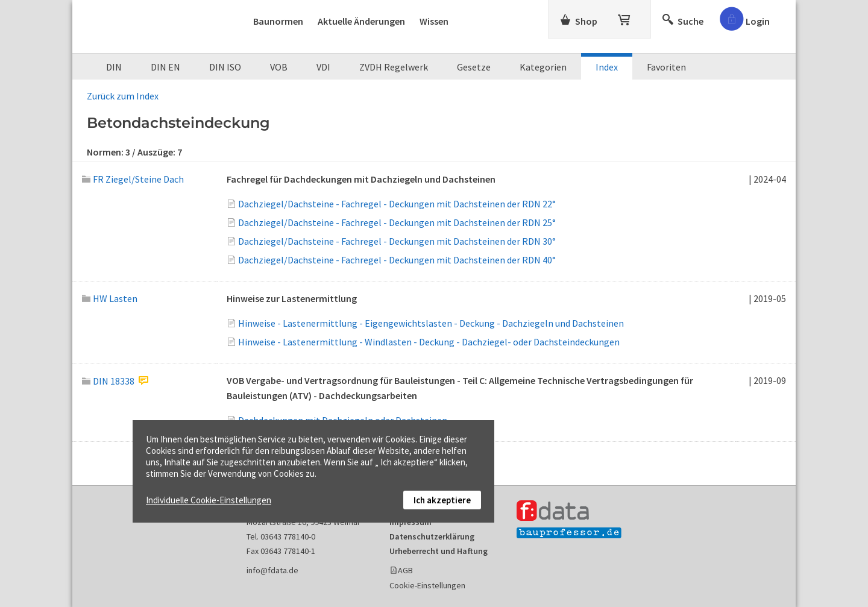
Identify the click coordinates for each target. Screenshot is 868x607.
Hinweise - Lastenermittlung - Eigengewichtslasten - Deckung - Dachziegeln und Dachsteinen (431, 323)
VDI (323, 67)
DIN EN (165, 67)
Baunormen (278, 21)
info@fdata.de (272, 570)
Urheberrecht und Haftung (439, 551)
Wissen (434, 21)
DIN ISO (225, 67)
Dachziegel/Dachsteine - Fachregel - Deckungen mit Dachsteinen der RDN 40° (397, 260)
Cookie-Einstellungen (427, 585)
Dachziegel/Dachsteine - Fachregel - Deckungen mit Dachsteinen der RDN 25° (397, 222)
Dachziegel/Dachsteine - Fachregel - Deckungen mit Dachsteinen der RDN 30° (397, 241)
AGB (405, 570)
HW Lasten (110, 298)
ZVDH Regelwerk (394, 67)
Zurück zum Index (123, 96)
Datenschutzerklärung (432, 536)
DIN (114, 67)
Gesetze (474, 67)
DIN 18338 (108, 381)
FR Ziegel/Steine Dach (133, 179)
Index (607, 67)
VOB (279, 67)
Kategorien (543, 67)
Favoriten (666, 67)
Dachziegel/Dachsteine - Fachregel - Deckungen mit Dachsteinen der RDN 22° (397, 204)
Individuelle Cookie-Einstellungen (209, 500)
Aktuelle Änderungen (361, 21)
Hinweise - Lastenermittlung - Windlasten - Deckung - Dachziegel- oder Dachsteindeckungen (429, 342)
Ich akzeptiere (442, 500)
